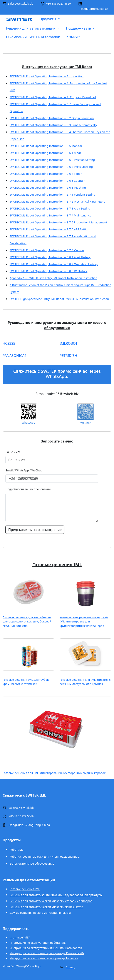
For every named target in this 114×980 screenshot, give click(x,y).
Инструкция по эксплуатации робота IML (38, 943)
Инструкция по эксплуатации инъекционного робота (46, 948)
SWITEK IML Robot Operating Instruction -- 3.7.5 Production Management (58, 222)
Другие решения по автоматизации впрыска (40, 913)
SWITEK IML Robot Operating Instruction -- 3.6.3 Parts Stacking (51, 167)
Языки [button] (73, 37)
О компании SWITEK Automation (33, 37)
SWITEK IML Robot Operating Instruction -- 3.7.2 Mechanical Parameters (57, 201)
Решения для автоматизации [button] (31, 28)
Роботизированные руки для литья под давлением (45, 857)
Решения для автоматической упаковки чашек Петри (46, 907)
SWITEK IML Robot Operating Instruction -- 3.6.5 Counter (47, 181)
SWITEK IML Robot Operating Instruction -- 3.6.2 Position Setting (52, 160)
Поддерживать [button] (79, 28)
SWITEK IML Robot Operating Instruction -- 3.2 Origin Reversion (52, 118)
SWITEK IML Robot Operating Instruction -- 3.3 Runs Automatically (53, 125)
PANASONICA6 (15, 356)
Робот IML (16, 850)
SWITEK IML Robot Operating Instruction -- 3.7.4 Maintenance (50, 215)
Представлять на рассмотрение (35, 530)
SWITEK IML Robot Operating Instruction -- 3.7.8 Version (47, 250)
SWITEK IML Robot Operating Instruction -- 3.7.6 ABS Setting (49, 229)
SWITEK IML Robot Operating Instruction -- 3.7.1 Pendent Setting (52, 195)
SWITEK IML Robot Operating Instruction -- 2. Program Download (53, 97)
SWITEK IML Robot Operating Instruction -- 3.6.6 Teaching (48, 188)
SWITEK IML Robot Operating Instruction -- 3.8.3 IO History (49, 271)
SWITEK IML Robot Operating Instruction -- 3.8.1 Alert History (50, 257)
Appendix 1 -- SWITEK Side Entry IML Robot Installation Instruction (53, 278)
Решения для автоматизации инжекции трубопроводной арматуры (56, 895)
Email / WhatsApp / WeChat (24, 470)
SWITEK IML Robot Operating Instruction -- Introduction (47, 76)
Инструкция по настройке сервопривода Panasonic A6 (47, 953)
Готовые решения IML (25, 889)
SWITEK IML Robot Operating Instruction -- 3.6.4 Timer (46, 174)
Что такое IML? (20, 937)
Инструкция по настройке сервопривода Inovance (44, 958)
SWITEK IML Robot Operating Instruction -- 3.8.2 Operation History (54, 264)
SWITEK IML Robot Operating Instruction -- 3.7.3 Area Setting (50, 208)
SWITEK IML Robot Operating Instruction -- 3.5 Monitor (46, 146)
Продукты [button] (48, 19)
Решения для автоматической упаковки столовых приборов (51, 901)
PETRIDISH (68, 356)
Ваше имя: (14, 452)
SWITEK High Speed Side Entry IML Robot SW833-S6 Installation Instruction (59, 299)
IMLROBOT (69, 343)
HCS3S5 (9, 343)
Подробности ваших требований (28, 489)
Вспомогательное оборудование (32, 864)
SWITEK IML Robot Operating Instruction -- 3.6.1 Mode (46, 153)
